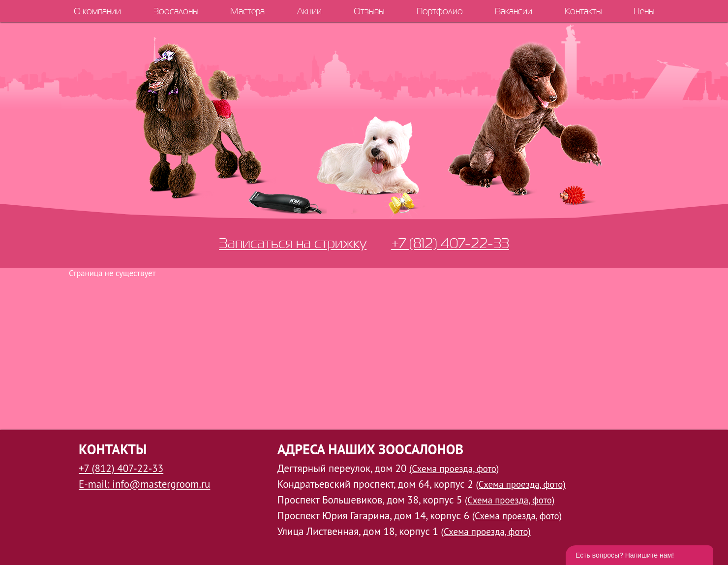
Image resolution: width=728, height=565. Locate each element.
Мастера (247, 11)
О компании (97, 11)
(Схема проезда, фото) (454, 469)
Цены (644, 11)
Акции (309, 11)
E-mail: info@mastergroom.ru (144, 484)
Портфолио (440, 11)
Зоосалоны (176, 11)
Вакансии (514, 11)
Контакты (583, 11)
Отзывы (369, 11)
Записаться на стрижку (293, 243)
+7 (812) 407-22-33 (450, 243)
